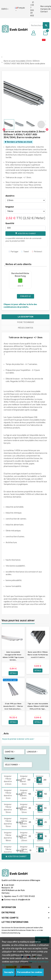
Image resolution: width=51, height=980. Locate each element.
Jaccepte (9, 972)
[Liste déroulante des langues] (20, 9)
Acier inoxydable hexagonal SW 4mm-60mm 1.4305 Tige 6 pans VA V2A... (13, 656)
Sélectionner (13, 765)
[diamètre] (25, 200)
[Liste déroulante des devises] (5, 9)
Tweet (25, 252)
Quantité (10, 223)
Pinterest (37, 252)
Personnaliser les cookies (30, 972)
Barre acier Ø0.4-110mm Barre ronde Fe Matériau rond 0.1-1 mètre (38, 655)
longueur (10, 207)
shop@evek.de (24, 900)
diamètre (10, 196)
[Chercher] (39, 25)
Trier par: (10, 758)
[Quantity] (30, 780)
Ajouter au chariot (16, 857)
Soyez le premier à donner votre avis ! (18, 739)
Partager (14, 252)
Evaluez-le (26, 296)
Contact (44, 12)
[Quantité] (25, 228)
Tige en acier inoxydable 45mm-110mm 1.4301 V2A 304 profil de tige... (38, 706)
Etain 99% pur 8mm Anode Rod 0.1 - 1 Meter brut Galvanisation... (13, 706)
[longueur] (25, 211)
